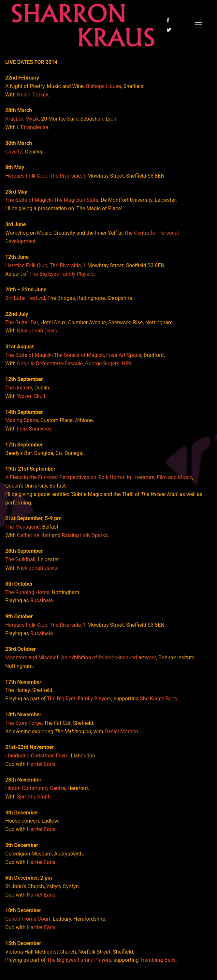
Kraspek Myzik (22, 119)
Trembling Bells (158, 960)
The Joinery (19, 388)
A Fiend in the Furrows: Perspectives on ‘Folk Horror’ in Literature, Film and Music (99, 477)
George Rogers (102, 364)
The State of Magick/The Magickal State (52, 200)
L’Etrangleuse (33, 127)
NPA (127, 364)
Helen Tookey (32, 95)
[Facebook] (168, 20)
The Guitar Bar (22, 322)
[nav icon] (199, 25)
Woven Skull (31, 396)
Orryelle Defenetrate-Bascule (50, 364)
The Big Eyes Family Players (62, 274)
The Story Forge (23, 723)
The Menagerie (22, 527)
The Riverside (65, 176)
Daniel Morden (121, 731)
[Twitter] (169, 29)
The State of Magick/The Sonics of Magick (55, 355)
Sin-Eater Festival (25, 298)
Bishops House (103, 86)
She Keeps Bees (158, 699)
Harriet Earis (41, 764)
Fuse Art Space (124, 355)
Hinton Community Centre (35, 788)
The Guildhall (20, 559)
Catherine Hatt (34, 535)
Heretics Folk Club (26, 176)
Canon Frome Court (28, 919)
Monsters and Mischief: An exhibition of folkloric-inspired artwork (81, 658)
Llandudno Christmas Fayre (37, 756)
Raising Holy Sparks (85, 535)
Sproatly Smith (34, 797)
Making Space (22, 420)
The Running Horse (27, 592)
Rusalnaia (42, 600)
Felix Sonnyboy (34, 429)
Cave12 (14, 152)
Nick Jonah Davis (37, 331)
